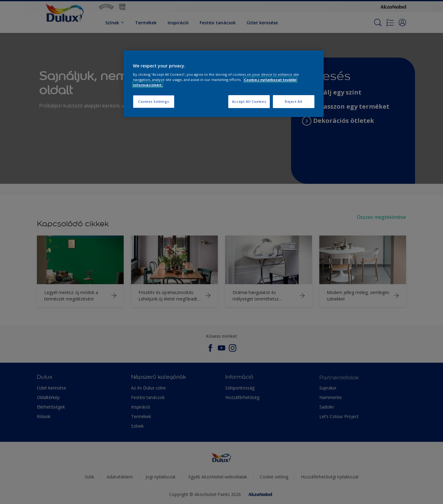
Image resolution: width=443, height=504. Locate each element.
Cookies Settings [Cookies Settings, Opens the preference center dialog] (154, 101)
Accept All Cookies (249, 101)
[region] (224, 84)
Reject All (294, 101)
